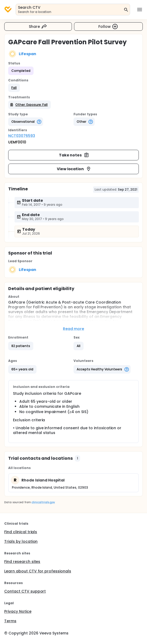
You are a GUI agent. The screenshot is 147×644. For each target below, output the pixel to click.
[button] (14, 88)
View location (74, 169)
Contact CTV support (25, 591)
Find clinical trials (21, 532)
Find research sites (22, 562)
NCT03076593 (22, 136)
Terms (10, 621)
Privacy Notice (18, 611)
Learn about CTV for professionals (38, 571)
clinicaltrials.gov (43, 502)
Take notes (74, 155)
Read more (74, 329)
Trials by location (21, 541)
